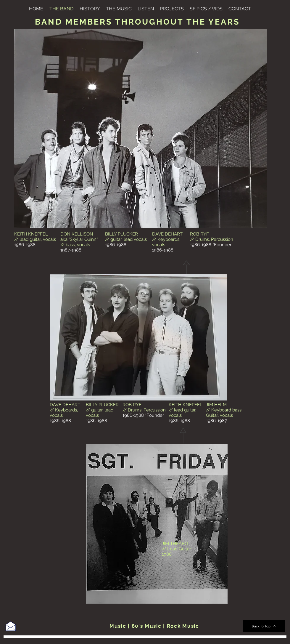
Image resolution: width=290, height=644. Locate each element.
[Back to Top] (264, 626)
